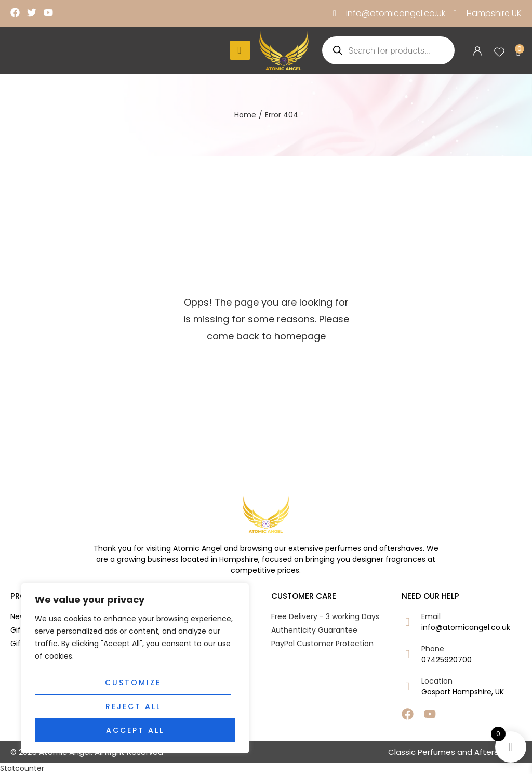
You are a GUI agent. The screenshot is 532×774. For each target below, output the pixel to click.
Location (437, 681)
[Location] (408, 686)
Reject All (133, 706)
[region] (135, 668)
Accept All (135, 730)
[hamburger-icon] (240, 50)
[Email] (408, 622)
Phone (433, 649)
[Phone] (408, 654)
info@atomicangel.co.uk (466, 627)
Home (245, 115)
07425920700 (447, 660)
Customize (133, 683)
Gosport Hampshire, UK (463, 692)
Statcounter (22, 768)
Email (431, 616)
